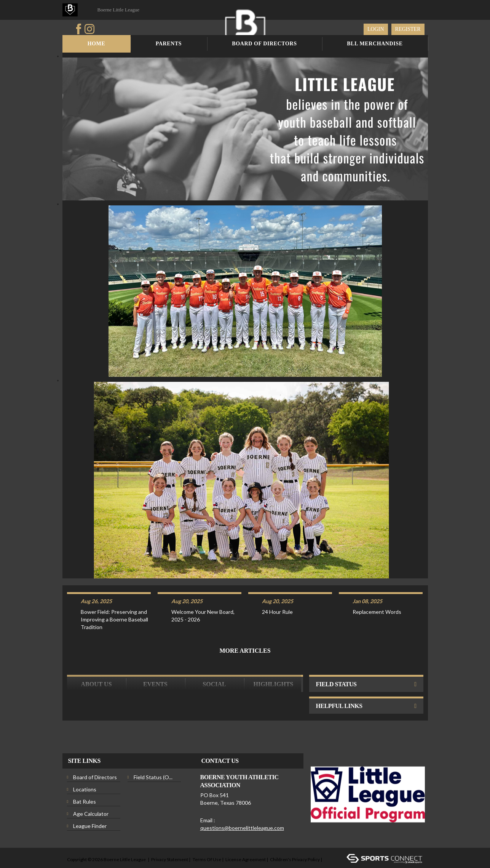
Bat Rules (85, 787)
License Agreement (246, 845)
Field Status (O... (153, 762)
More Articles (245, 636)
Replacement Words (377, 597)
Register (408, 29)
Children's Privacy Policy (295, 845)
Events (155, 669)
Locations (85, 774)
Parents (169, 44)
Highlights (274, 669)
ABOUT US (96, 669)
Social (214, 669)
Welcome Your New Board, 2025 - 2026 (203, 601)
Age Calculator (91, 799)
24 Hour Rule (277, 597)
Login (376, 29)
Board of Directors (264, 44)
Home (97, 44)
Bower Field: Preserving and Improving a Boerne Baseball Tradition (114, 605)
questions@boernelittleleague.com (242, 813)
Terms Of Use (207, 845)
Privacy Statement (170, 845)
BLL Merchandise (375, 44)
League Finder (90, 811)
